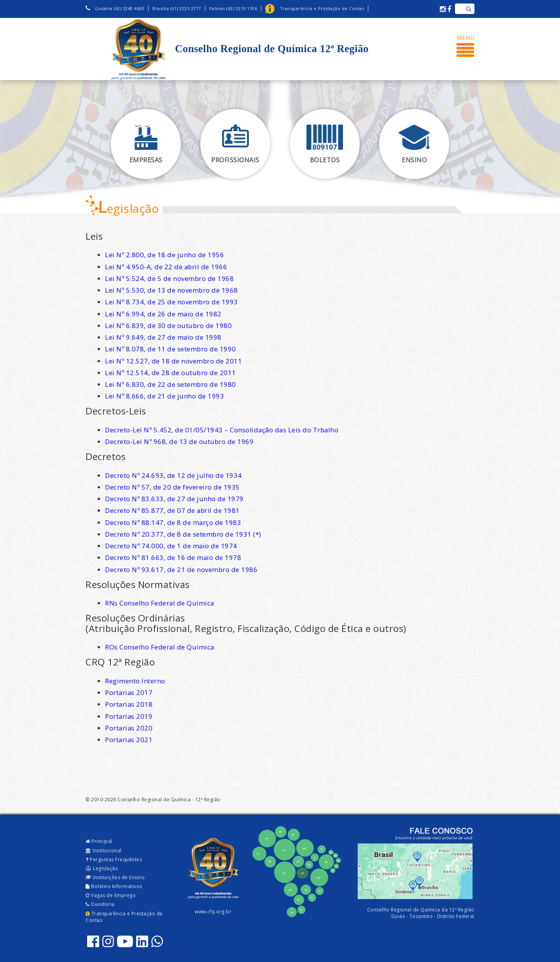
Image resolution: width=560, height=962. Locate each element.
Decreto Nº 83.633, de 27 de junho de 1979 (174, 499)
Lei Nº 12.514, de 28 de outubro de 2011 (171, 373)
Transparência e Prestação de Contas (124, 917)
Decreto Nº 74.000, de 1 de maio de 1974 (171, 546)
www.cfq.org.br (213, 912)
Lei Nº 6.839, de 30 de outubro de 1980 (168, 326)
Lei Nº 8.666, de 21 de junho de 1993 (164, 396)
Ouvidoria (100, 904)
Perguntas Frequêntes (114, 859)
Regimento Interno (135, 681)
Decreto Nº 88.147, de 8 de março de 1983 (173, 522)
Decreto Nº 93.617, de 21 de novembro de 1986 (181, 570)
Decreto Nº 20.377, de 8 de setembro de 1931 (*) (183, 534)
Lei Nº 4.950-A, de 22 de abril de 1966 (166, 267)
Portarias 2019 (129, 716)
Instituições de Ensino (115, 877)
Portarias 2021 (129, 740)
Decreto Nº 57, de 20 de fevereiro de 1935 (172, 487)
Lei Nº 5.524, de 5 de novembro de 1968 (169, 278)
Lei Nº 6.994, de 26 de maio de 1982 (163, 314)
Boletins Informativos (114, 886)
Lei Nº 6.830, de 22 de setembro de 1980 (171, 384)
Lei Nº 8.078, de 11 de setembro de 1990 (171, 349)
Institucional (104, 851)
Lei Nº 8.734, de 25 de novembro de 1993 (171, 302)
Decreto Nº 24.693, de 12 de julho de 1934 (173, 475)
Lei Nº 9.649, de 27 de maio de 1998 (163, 337)
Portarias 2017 (129, 693)
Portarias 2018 (129, 704)
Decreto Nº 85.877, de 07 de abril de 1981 (172, 510)
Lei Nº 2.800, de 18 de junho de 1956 (164, 255)
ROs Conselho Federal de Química (160, 647)
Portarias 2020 (129, 728)
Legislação (102, 868)
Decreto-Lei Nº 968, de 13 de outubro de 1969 (179, 442)
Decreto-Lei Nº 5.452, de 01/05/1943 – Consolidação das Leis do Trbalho (222, 430)
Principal (99, 841)
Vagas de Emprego (111, 895)
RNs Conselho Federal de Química (160, 603)
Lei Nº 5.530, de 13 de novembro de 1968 (171, 290)
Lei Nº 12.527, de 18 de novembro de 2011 (173, 361)
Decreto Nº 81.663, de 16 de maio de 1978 (173, 557)
